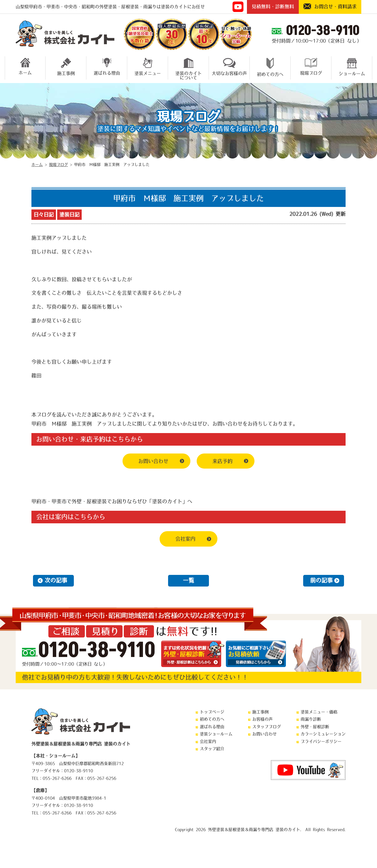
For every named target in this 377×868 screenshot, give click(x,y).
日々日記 (44, 214)
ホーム (25, 66)
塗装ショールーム (216, 734)
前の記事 (321, 581)
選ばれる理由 (107, 67)
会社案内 (185, 539)
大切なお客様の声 (229, 67)
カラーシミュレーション (323, 734)
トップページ (212, 712)
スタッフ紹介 (212, 749)
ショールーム (352, 67)
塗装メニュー (148, 67)
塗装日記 (69, 214)
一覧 (188, 581)
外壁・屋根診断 (315, 727)
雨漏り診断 (311, 719)
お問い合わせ (153, 461)
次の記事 (56, 581)
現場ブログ (311, 67)
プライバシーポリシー (321, 741)
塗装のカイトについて (188, 68)
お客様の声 (262, 719)
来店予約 (222, 461)
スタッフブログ (267, 727)
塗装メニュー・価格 (319, 712)
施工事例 (66, 67)
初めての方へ (270, 67)
